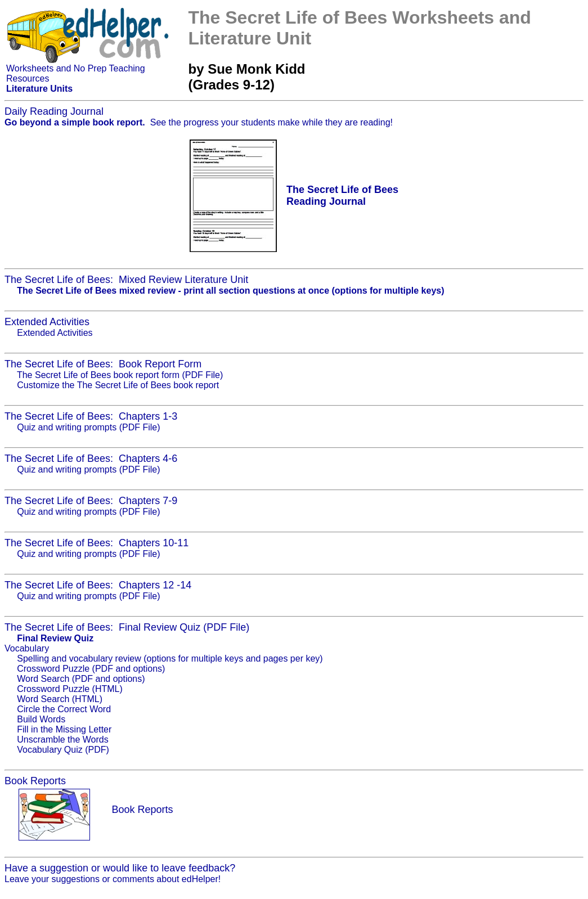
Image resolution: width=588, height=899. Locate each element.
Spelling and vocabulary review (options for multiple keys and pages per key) (170, 658)
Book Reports (142, 810)
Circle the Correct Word (64, 709)
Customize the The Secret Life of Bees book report (118, 385)
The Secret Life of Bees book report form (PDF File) (120, 375)
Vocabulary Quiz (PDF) (63, 750)
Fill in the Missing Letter (64, 729)
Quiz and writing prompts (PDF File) (88, 427)
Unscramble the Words (62, 740)
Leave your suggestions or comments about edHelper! (113, 879)
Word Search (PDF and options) (81, 679)
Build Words (41, 719)
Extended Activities (55, 333)
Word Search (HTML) (60, 699)
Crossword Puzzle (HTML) (70, 689)
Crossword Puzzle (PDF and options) (91, 669)
